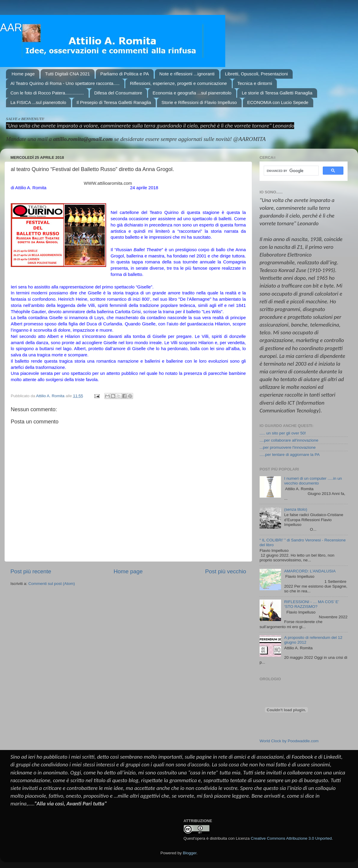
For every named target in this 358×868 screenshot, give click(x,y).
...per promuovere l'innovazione (288, 447)
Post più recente (31, 571)
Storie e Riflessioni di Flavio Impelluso (199, 102)
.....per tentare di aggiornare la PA (290, 455)
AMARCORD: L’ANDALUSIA (310, 571)
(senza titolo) (295, 509)
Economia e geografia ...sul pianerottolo (192, 93)
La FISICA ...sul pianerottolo (38, 102)
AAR (11, 28)
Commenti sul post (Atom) (52, 584)
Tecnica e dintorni (255, 83)
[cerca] (291, 171)
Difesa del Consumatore (118, 93)
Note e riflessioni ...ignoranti (187, 74)
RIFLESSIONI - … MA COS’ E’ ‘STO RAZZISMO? (311, 604)
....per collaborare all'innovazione (289, 440)
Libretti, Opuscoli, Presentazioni (256, 74)
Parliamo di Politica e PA (125, 74)
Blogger (190, 853)
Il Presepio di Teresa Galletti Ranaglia (114, 102)
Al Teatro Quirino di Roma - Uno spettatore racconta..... (65, 83)
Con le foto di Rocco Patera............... (47, 93)
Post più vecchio (226, 571)
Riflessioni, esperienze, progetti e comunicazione (178, 83)
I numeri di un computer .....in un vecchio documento (313, 481)
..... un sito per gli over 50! (283, 433)
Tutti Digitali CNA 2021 (67, 74)
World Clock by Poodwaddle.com (289, 741)
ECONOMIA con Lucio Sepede (278, 102)
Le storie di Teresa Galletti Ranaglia (277, 93)
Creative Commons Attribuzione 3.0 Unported (291, 838)
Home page (23, 74)
